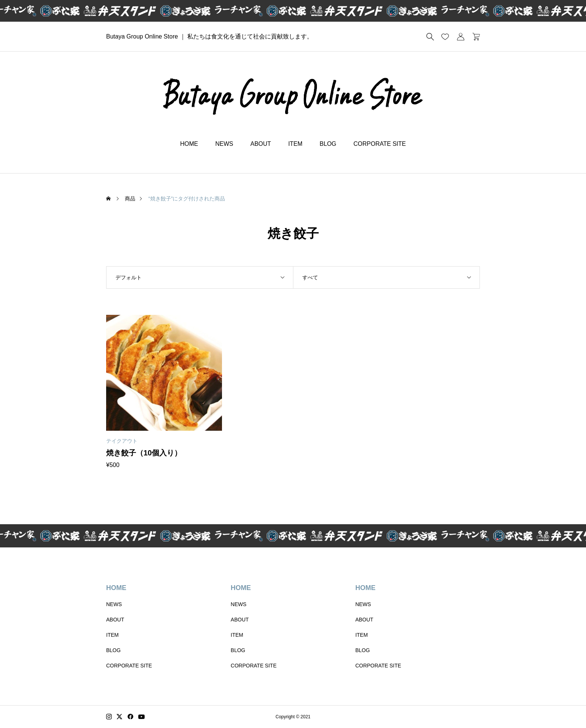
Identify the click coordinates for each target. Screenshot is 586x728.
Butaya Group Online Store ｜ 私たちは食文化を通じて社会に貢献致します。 (209, 36)
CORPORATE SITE (380, 144)
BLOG (328, 144)
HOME (189, 144)
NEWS (224, 144)
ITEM (295, 144)
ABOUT (261, 144)
